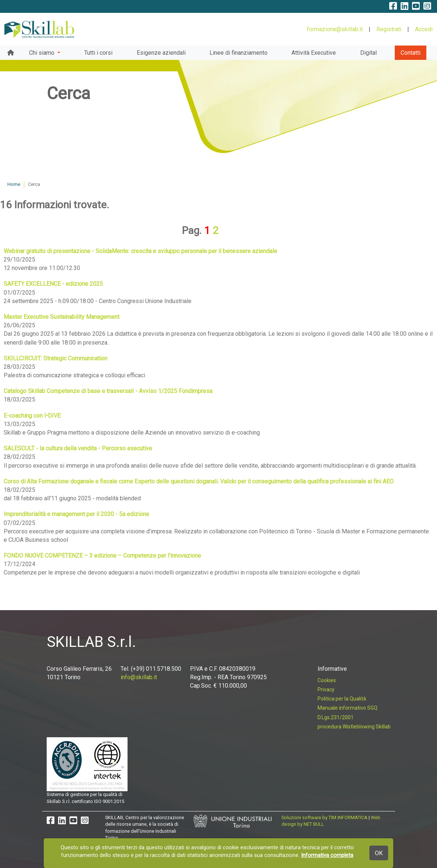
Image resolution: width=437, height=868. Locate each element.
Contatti (411, 53)
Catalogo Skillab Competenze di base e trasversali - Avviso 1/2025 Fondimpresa (108, 391)
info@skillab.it (139, 677)
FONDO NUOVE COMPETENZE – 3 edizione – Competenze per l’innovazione (102, 556)
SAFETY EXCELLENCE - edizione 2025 (53, 284)
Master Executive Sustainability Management (62, 317)
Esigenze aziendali (161, 53)
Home (14, 184)
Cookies (327, 680)
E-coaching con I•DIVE (32, 416)
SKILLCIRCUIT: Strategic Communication (55, 358)
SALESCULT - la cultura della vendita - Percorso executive (78, 448)
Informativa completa (327, 855)
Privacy (326, 689)
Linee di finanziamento (239, 53)
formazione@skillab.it (335, 29)
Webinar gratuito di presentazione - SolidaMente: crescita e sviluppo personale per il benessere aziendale (140, 251)
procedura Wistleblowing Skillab (354, 727)
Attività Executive (314, 53)
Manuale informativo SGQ (348, 708)
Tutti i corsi (98, 53)
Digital (368, 53)
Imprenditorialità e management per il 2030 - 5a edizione (76, 514)
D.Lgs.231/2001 (336, 717)
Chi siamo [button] (42, 53)
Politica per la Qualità (342, 699)
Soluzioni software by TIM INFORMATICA (325, 817)
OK (379, 853)
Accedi (424, 29)
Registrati (389, 29)
